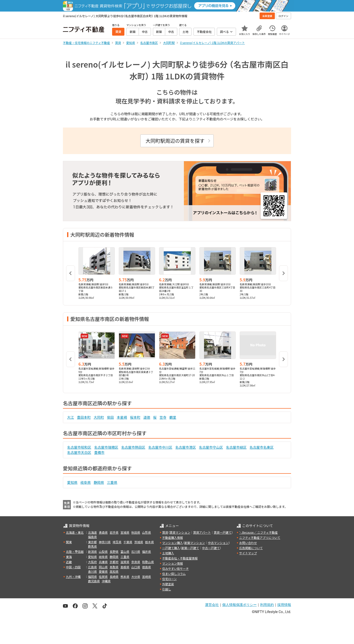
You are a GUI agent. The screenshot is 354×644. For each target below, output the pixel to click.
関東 (69, 542)
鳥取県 (114, 567)
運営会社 (212, 605)
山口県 (136, 567)
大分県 (136, 577)
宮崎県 (147, 577)
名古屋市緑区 (236, 447)
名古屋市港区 (186, 447)
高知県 (114, 571)
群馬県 (92, 546)
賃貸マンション (180, 532)
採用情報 (284, 605)
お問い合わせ (248, 543)
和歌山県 (148, 562)
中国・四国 (73, 567)
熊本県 (125, 577)
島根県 (125, 567)
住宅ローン (170, 579)
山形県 (147, 532)
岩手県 (114, 532)
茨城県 (139, 542)
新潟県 (92, 551)
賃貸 (165, 532)
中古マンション (218, 543)
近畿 (69, 562)
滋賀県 (125, 562)
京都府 (114, 562)
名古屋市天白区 (79, 452)
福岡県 (92, 577)
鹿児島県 (94, 581)
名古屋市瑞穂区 (106, 447)
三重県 (112, 482)
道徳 (147, 417)
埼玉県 (117, 542)
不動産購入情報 (173, 537)
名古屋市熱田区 (133, 447)
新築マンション (195, 543)
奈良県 (136, 562)
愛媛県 (103, 571)
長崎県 (114, 577)
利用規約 (267, 605)
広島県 (92, 567)
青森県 (103, 532)
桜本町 (135, 417)
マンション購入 (173, 543)
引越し (167, 589)
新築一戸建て (190, 548)
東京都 (92, 542)
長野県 (114, 551)
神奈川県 (105, 542)
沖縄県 (106, 581)
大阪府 (92, 562)
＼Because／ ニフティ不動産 (258, 532)
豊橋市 (99, 452)
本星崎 (122, 417)
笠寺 (163, 417)
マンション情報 (173, 563)
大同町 (99, 417)
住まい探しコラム (174, 574)
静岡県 (99, 482)
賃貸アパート (202, 532)
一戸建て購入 (171, 548)
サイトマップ (248, 553)
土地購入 (168, 553)
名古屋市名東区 (262, 447)
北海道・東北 (75, 532)
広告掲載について (251, 548)
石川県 (136, 551)
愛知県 (72, 482)
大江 (71, 417)
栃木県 (149, 542)
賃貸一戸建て (222, 532)
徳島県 (147, 567)
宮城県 (125, 532)
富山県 (125, 551)
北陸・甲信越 (75, 551)
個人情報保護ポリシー (239, 605)
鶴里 (173, 417)
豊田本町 (84, 417)
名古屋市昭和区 (79, 447)
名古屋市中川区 (160, 447)
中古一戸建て (211, 548)
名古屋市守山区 (211, 447)
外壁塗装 (168, 584)
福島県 (92, 537)
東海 (69, 557)
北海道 (92, 532)
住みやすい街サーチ (176, 568)
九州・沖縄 (73, 577)
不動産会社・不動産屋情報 (180, 558)
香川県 (92, 571)
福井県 (147, 551)
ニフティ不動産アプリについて (260, 537)
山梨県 (103, 551)
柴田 (110, 417)
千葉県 (128, 542)
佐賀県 (103, 577)
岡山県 (103, 567)
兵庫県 (103, 562)
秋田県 (136, 532)
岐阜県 (86, 482)
